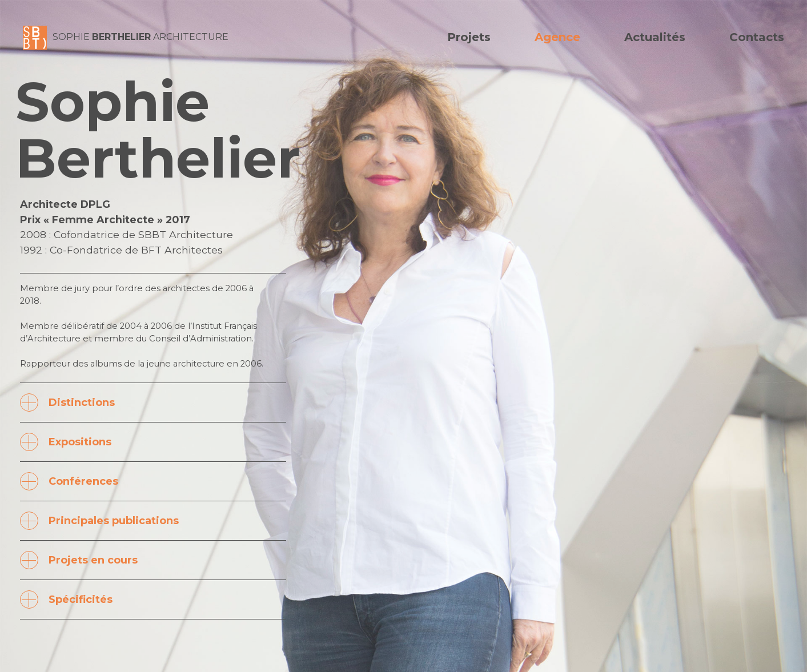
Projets (469, 37)
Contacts (757, 37)
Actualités (655, 37)
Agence (557, 37)
